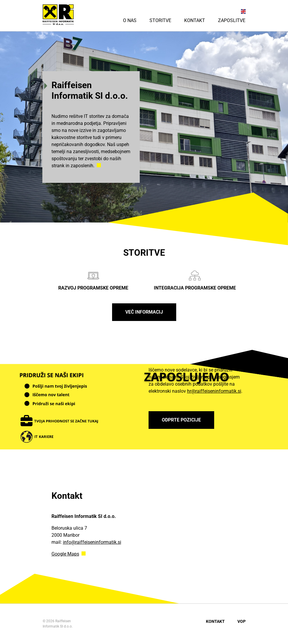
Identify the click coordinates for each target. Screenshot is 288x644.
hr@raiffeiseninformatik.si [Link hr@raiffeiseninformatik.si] (214, 391)
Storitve (160, 20)
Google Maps (65, 554)
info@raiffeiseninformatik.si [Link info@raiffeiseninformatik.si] (92, 542)
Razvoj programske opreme (93, 280)
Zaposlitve (232, 20)
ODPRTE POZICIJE (181, 420)
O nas (130, 20)
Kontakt (195, 20)
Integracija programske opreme (195, 280)
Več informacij (144, 312)
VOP (242, 621)
